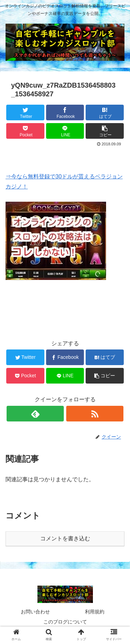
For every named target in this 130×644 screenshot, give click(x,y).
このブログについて (65, 622)
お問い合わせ (35, 612)
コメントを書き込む (65, 538)
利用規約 (95, 612)
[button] (105, 131)
